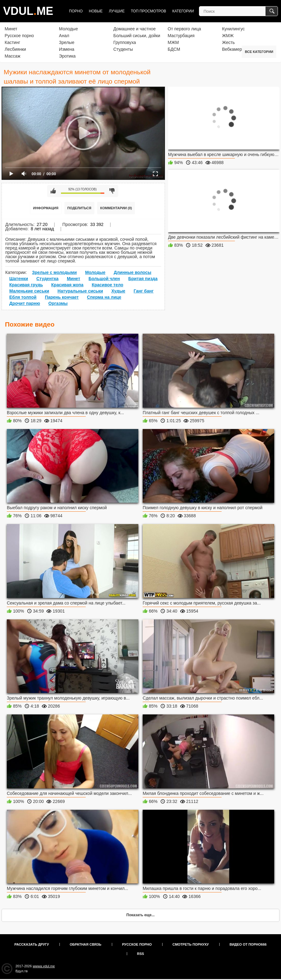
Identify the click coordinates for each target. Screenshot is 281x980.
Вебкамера (233, 49)
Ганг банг (144, 291)
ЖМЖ (228, 36)
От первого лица (184, 29)
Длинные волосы (132, 272)
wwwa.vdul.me (44, 966)
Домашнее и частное (134, 29)
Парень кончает (62, 297)
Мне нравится (53, 191)
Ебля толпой (23, 297)
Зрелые (67, 42)
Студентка (47, 279)
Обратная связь (85, 944)
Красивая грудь (26, 285)
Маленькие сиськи (29, 291)
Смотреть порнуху (190, 944)
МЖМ (173, 42)
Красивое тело (107, 285)
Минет (11, 29)
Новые (96, 11)
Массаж (13, 56)
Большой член (104, 279)
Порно (76, 11)
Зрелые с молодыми (54, 272)
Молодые (69, 29)
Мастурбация (181, 36)
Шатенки (19, 279)
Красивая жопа (67, 285)
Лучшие (117, 11)
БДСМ (174, 49)
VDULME (28, 11)
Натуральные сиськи (80, 291)
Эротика (67, 56)
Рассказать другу (32, 944)
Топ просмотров (149, 11)
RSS (141, 954)
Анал (64, 36)
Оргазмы (58, 303)
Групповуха (125, 42)
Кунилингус (233, 29)
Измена (67, 49)
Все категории (259, 52)
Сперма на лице (104, 297)
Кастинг (12, 42)
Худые (118, 291)
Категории (183, 11)
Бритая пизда (143, 279)
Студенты (123, 49)
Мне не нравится (112, 191)
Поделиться (79, 208)
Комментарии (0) (116, 208)
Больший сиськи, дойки (137, 36)
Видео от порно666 (248, 944)
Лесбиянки (15, 49)
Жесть (228, 42)
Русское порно (19, 36)
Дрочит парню (25, 303)
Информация (46, 208)
